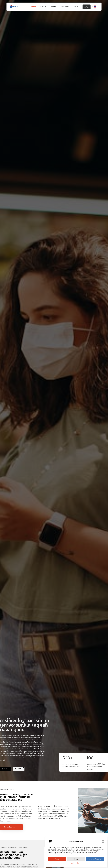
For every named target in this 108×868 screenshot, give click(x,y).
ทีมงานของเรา (65, 7)
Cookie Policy (75, 863)
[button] (103, 841)
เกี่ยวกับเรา (53, 7)
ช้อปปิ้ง (6, 769)
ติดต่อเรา (75, 7)
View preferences (95, 859)
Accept (57, 859)
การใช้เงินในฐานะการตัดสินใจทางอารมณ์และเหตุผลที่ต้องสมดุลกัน (25, 725)
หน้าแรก (33, 7)
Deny (76, 859)
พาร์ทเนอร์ (43, 7)
